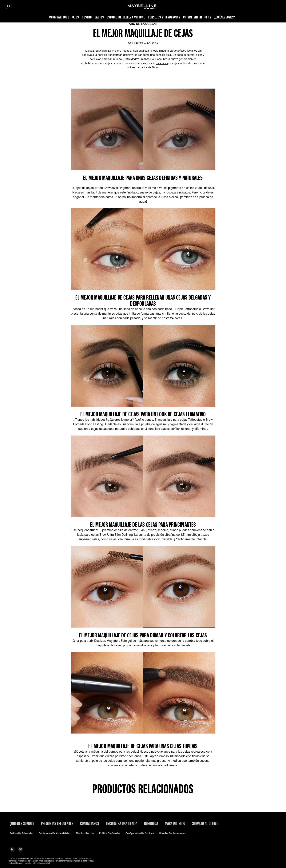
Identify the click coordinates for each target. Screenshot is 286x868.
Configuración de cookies (140, 833)
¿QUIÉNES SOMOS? (22, 823)
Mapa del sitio (175, 823)
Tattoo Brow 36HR (107, 188)
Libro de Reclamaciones (172, 833)
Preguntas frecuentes (57, 823)
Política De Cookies (110, 833)
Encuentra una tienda (122, 823)
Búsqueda (151, 823)
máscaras (162, 63)
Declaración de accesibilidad (54, 833)
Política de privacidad (22, 833)
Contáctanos (90, 823)
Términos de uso (85, 833)
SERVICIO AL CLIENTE (206, 823)
